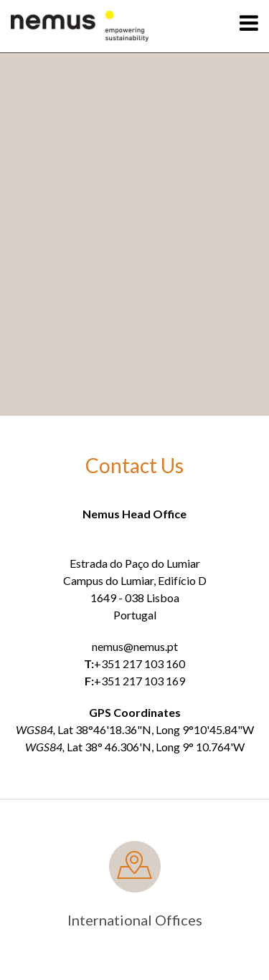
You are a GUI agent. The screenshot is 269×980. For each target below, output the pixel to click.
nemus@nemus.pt (135, 646)
